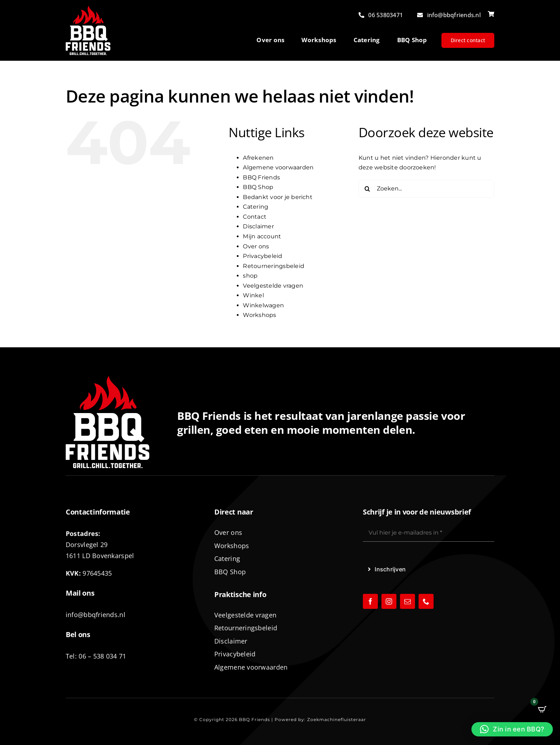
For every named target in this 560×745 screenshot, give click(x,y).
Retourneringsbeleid (274, 266)
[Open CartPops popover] (542, 709)
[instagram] (389, 601)
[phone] (426, 601)
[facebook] (370, 601)
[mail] (407, 601)
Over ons (256, 246)
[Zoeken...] (426, 189)
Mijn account (262, 236)
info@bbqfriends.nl (96, 615)
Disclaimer (258, 226)
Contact (255, 217)
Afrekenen (258, 158)
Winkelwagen (263, 305)
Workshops (259, 315)
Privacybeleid (262, 256)
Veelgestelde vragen (273, 286)
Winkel (253, 295)
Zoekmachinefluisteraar (337, 719)
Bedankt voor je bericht (278, 197)
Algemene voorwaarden (278, 167)
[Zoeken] (367, 189)
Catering (256, 207)
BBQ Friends (261, 177)
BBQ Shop (258, 187)
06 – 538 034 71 (102, 656)
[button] (512, 729)
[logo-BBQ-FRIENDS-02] (88, 8)
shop (250, 276)
